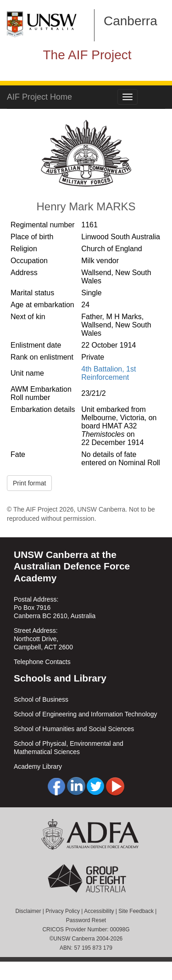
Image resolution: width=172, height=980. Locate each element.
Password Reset (86, 920)
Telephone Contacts (42, 662)
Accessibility (99, 911)
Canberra (130, 21)
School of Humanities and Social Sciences (74, 729)
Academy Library (38, 766)
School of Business (41, 699)
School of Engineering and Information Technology (86, 714)
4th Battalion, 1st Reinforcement (108, 373)
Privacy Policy (63, 911)
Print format (29, 483)
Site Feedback (136, 911)
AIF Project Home (39, 97)
